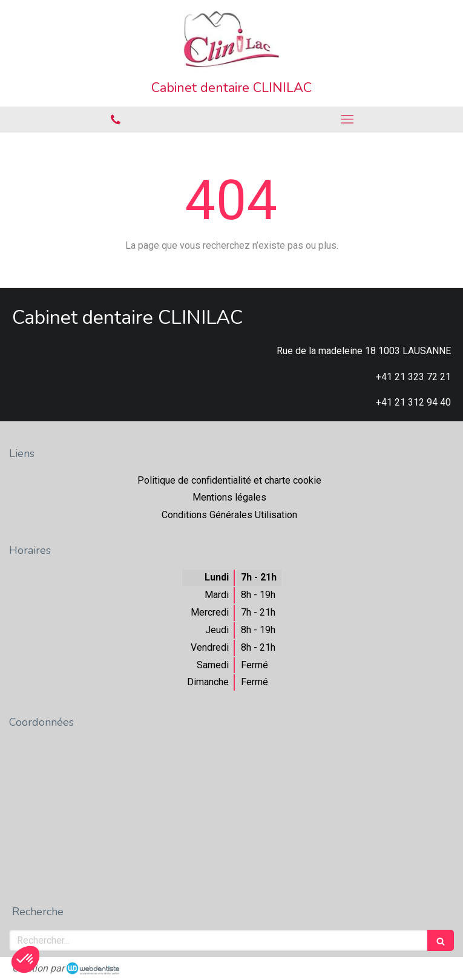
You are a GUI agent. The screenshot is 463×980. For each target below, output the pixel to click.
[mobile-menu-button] (348, 119)
